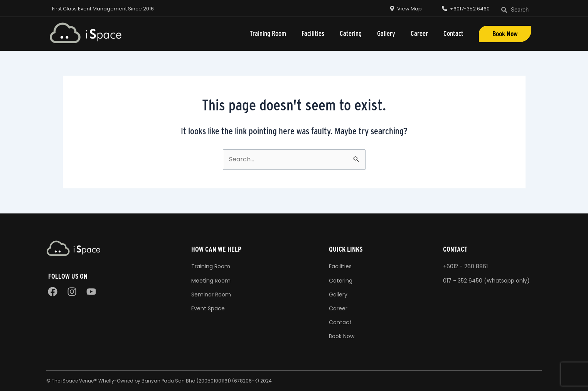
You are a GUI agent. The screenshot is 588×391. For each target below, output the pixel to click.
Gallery (386, 33)
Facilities (313, 33)
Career (419, 33)
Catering (351, 33)
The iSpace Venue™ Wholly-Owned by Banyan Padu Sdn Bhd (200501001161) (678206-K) (155, 381)
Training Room (268, 33)
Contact (453, 33)
